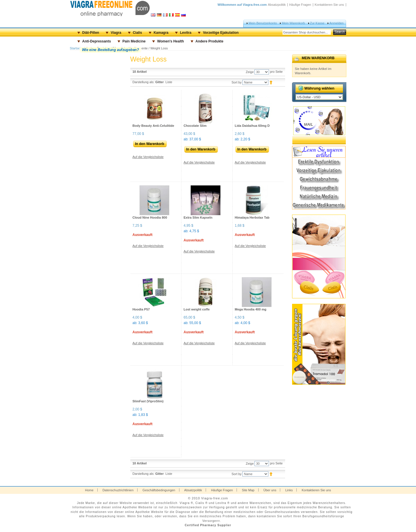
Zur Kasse (317, 23)
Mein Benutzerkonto (263, 23)
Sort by (237, 82)
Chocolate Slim (195, 126)
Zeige (250, 72)
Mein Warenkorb (293, 23)
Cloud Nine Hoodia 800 (150, 217)
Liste (169, 82)
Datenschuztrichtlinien (118, 490)
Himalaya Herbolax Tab (252, 217)
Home (89, 490)
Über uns (270, 490)
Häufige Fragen (300, 5)
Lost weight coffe (197, 309)
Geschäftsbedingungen (159, 490)
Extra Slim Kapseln (198, 217)
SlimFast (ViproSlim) (148, 401)
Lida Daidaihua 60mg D (252, 126)
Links (289, 490)
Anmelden (337, 23)
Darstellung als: (144, 82)
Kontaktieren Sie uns (329, 5)
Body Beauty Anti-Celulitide (153, 126)
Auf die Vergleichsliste (148, 157)
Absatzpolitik (277, 5)
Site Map (248, 490)
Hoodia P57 (141, 309)
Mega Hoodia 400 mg (251, 309)
